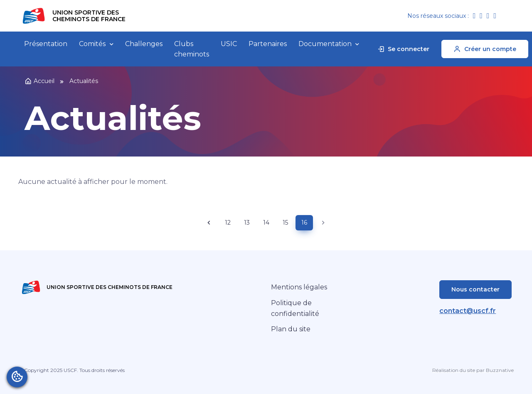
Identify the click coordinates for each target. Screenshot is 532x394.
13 (247, 223)
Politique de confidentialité (295, 308)
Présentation (46, 44)
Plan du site (291, 329)
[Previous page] (209, 223)
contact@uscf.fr (468, 311)
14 (266, 223)
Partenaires (268, 44)
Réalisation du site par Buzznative (473, 370)
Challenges (144, 44)
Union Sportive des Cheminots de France (89, 16)
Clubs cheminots (192, 49)
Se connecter (403, 49)
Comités (92, 44)
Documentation (325, 44)
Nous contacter (475, 289)
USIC (229, 44)
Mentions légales (299, 287)
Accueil (39, 81)
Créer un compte (485, 49)
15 (285, 223)
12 (228, 223)
